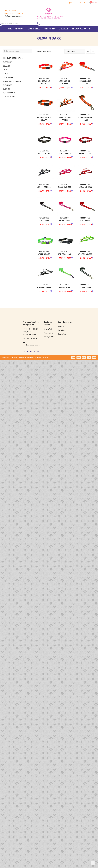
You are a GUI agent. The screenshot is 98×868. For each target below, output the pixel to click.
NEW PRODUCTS (9, 93)
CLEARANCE (7, 85)
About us (61, 326)
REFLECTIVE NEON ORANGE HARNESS (65, 81)
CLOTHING (7, 89)
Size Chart (62, 330)
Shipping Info (48, 333)
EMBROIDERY (8, 62)
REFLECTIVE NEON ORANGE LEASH (85, 83)
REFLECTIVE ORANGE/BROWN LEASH (85, 119)
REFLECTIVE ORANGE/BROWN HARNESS (65, 119)
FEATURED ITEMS (9, 97)
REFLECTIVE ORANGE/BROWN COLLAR (44, 119)
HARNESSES (8, 70)
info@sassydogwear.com (13, 16)
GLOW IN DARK (8, 78)
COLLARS (6, 66)
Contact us (62, 334)
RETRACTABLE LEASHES (12, 81)
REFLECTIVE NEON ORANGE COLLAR (44, 81)
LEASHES (6, 74)
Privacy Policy (49, 337)
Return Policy (48, 329)
